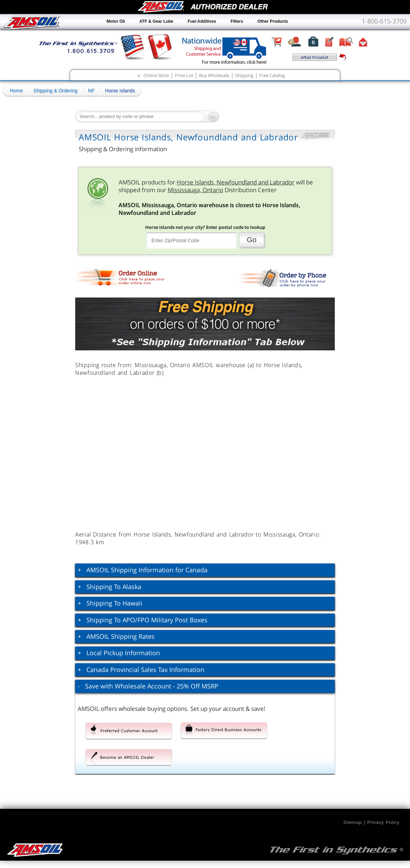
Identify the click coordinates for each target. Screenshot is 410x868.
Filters (237, 21)
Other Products (273, 21)
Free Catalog (272, 75)
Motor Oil (116, 21)
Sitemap (352, 822)
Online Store (156, 75)
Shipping (244, 75)
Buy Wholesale (214, 75)
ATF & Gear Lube (156, 21)
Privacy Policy (383, 822)
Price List (184, 75)
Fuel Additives (202, 21)
